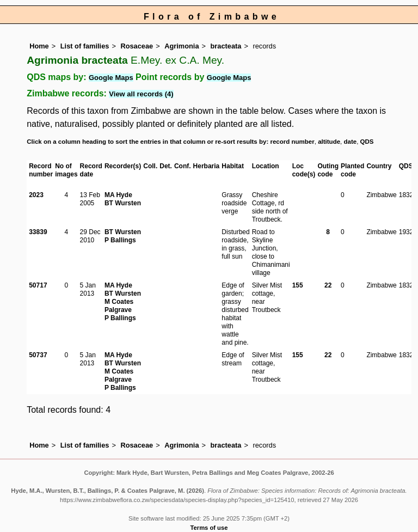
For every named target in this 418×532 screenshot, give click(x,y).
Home (39, 46)
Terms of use (209, 528)
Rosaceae (137, 46)
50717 (38, 285)
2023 (36, 195)
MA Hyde (118, 195)
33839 (38, 232)
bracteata (226, 46)
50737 (38, 355)
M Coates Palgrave (119, 306)
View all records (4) (141, 94)
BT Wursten (123, 203)
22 (328, 285)
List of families (85, 46)
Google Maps (111, 78)
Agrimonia (182, 46)
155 (298, 285)
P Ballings (120, 240)
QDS (367, 142)
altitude (329, 142)
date (351, 142)
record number (292, 142)
